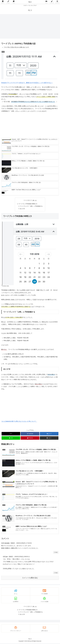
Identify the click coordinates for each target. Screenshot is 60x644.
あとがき (22, 209)
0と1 (30, 2)
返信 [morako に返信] (56, 553)
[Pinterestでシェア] (30, 438)
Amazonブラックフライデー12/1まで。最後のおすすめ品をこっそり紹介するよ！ (27, 83)
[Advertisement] (30, 27)
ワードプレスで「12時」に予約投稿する (31, 206)
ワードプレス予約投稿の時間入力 (28, 204)
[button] (49, 438)
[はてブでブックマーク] (49, 434)
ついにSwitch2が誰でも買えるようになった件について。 (19, 422)
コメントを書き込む (30, 578)
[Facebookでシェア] (30, 434)
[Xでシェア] (11, 434)
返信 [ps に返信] (56, 573)
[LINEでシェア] (11, 438)
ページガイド (28, 200)
